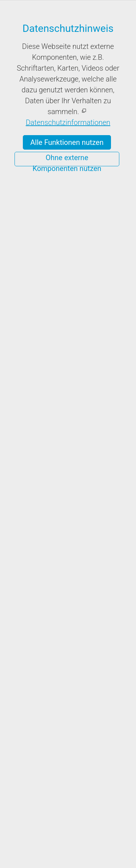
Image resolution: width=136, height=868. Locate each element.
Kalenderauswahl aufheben (83, 512)
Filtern (68, 329)
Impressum (49, 861)
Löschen (68, 310)
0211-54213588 (47, 760)
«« (42, 400)
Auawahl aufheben (81, 597)
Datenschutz (87, 861)
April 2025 (72, 400)
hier (106, 103)
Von (32, 197)
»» (102, 400)
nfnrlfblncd (62, 771)
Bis (31, 231)
